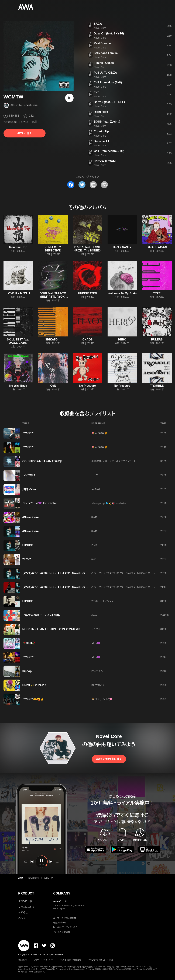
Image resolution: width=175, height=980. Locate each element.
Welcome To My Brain (122, 293)
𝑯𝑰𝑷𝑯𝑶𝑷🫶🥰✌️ (33, 699)
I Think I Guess (104, 63)
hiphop (27, 671)
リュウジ (96, 629)
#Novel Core (31, 517)
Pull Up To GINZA (105, 73)
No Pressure (87, 386)
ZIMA (94, 545)
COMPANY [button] (62, 893)
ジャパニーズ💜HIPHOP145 (40, 503)
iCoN (53, 386)
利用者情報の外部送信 (71, 960)
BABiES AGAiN (157, 247)
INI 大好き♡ (98, 685)
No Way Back (18, 386)
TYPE (157, 293)
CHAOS (88, 340)
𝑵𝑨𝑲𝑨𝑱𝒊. (96, 489)
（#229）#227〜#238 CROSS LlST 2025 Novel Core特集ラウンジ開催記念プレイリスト (76, 573)
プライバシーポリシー (44, 960)
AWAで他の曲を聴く (109, 759)
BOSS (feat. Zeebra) (107, 122)
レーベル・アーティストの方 (65, 927)
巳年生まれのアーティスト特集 (41, 615)
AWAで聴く (24, 133)
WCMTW (48, 878)
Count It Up (101, 131)
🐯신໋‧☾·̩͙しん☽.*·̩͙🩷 (102, 699)
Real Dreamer (103, 43)
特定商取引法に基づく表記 (101, 960)
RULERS (157, 340)
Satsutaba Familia (106, 53)
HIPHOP (28, 545)
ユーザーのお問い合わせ (65, 918)
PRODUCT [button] (26, 893)
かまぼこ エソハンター (104, 601)
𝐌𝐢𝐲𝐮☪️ (96, 643)
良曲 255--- (29, 489)
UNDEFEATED (87, 293)
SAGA (98, 24)
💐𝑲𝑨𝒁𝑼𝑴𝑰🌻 (99, 433)
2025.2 (27, 559)
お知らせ (23, 912)
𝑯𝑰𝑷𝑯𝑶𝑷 (28, 433)
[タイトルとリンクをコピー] (93, 185)
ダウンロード (25, 901)
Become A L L (103, 141)
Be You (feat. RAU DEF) (109, 102)
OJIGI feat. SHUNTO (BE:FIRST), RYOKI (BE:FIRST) (53, 297)
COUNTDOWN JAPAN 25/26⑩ (42, 461)
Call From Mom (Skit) (108, 82)
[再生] (69, 98)
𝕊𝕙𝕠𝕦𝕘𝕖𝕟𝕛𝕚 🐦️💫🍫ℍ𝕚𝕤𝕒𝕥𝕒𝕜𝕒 (109, 503)
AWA (94, 615)
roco (94, 559)
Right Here (101, 112)
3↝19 (95, 517)
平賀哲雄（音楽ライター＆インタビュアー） (113, 461)
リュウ (95, 475)
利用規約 (22, 960)
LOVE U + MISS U (18, 293)
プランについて (27, 907)
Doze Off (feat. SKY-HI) (109, 33)
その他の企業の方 (62, 932)
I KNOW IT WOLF (105, 161)
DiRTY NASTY (122, 247)
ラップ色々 (29, 475)
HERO (122, 340)
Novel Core (30, 105)
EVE (97, 92)
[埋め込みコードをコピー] (104, 185)
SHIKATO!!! (53, 340)
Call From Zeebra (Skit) (109, 151)
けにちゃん (97, 671)
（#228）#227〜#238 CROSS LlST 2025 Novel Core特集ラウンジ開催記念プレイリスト (76, 587)
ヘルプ (22, 918)
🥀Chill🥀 (29, 643)
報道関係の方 (60, 923)
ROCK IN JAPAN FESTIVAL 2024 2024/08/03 (51, 629)
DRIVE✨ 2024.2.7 (34, 685)
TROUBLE (157, 386)
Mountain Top (18, 247)
